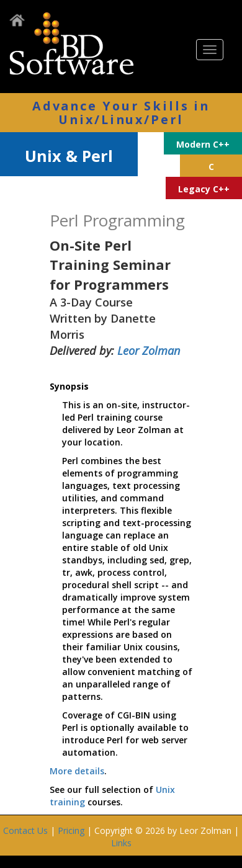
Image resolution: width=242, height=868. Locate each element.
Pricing (71, 830)
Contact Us (25, 830)
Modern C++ (203, 144)
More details (77, 771)
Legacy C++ (204, 189)
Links (121, 843)
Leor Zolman (149, 351)
